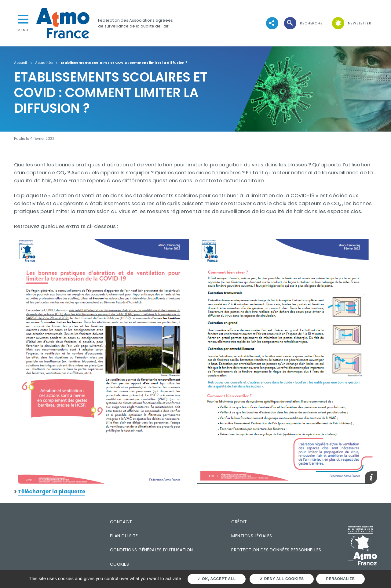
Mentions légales (252, 536)
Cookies (119, 564)
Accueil (20, 63)
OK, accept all (216, 579)
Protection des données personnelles (276, 550)
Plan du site (124, 536)
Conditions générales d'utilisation (152, 550)
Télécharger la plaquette (52, 492)
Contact (121, 522)
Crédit (239, 522)
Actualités (44, 63)
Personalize (341, 579)
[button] (303, 23)
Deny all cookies (282, 579)
